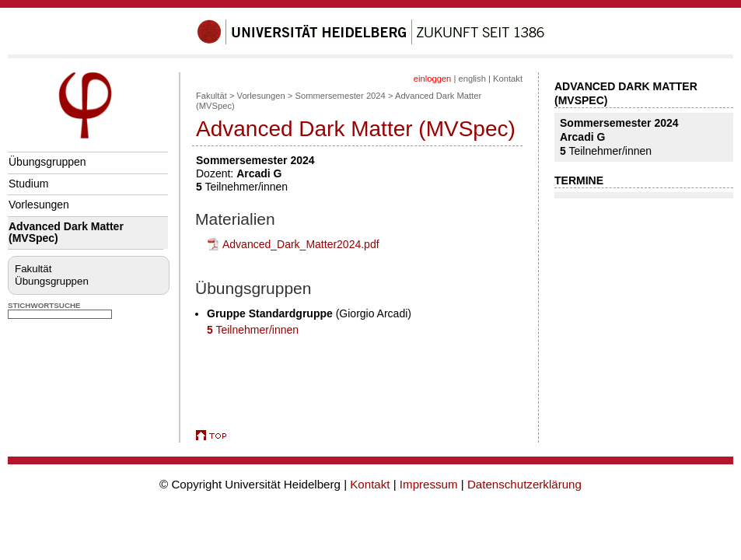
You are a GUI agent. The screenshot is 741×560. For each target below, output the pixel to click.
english (472, 79)
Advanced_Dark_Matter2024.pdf (301, 244)
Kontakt (508, 79)
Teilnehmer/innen (253, 330)
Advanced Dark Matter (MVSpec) (66, 232)
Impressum (429, 484)
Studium (28, 184)
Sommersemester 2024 (341, 96)
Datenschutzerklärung (524, 484)
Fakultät (33, 269)
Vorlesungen (39, 205)
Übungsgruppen (47, 162)
